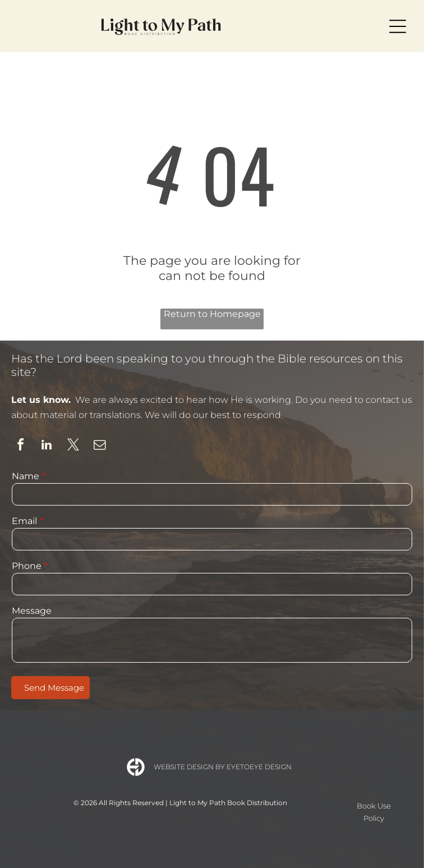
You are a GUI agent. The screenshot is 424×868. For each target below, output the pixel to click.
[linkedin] (47, 446)
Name (26, 476)
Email (24, 521)
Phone (27, 566)
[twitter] (73, 446)
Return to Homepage (212, 314)
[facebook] (20, 446)
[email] (99, 446)
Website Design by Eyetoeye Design (223, 767)
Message (32, 611)
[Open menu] (398, 26)
